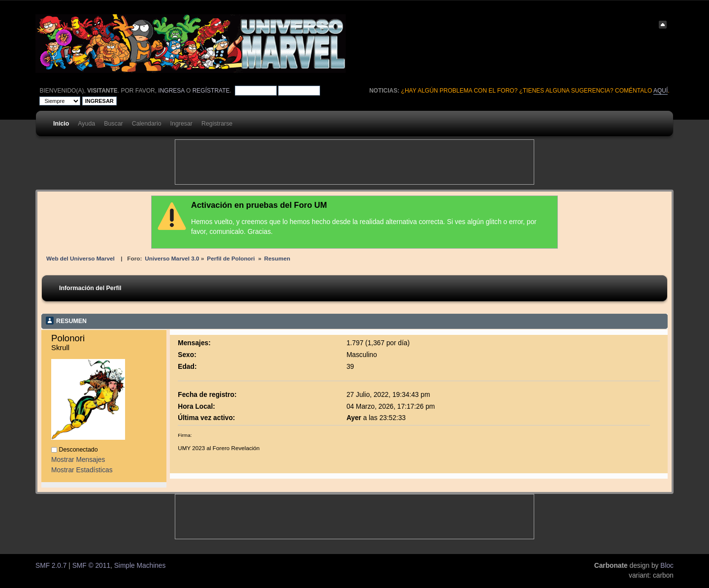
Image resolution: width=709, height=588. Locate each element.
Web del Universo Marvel (81, 258)
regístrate (211, 91)
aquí (661, 91)
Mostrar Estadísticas (82, 470)
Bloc (667, 566)
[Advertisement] (354, 162)
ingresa (171, 91)
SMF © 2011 (91, 566)
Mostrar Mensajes (78, 460)
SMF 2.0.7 (51, 566)
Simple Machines (140, 566)
